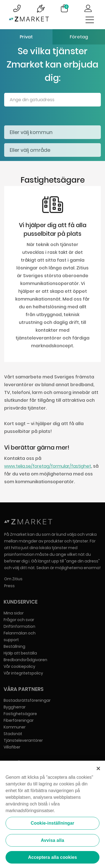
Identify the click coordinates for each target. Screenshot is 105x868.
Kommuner (15, 727)
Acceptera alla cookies (52, 858)
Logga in (88, 8)
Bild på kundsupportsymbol (17, 8)
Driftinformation (19, 626)
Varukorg (66, 7)
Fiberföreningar (19, 720)
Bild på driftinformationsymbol (41, 8)
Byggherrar (15, 707)
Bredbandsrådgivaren (25, 660)
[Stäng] (98, 769)
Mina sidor (14, 613)
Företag (79, 37)
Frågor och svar (19, 620)
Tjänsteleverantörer (23, 740)
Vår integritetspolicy (23, 673)
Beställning (14, 646)
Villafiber (12, 747)
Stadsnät (13, 734)
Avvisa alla (52, 841)
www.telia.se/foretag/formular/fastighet (48, 466)
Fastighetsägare (20, 714)
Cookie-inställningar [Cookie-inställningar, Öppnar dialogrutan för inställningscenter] (53, 824)
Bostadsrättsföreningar (27, 700)
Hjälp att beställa (20, 653)
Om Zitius (13, 579)
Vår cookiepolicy (19, 666)
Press (9, 586)
